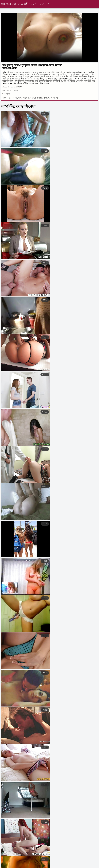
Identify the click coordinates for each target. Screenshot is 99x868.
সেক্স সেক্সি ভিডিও (8, 864)
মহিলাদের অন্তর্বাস (22, 98)
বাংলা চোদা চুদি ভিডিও (33, 866)
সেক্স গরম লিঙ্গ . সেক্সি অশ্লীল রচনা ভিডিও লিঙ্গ (25, 4)
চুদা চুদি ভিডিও (56, 866)
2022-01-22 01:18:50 (12, 87)
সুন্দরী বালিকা (36, 98)
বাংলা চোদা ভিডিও (90, 864)
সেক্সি (87, 866)
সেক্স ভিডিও (12, 866)
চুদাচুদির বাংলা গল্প (51, 98)
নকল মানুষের (7, 98)
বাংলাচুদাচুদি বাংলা (67, 864)
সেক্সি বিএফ (73, 866)
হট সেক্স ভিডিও (46, 864)
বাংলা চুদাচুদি (28, 864)
